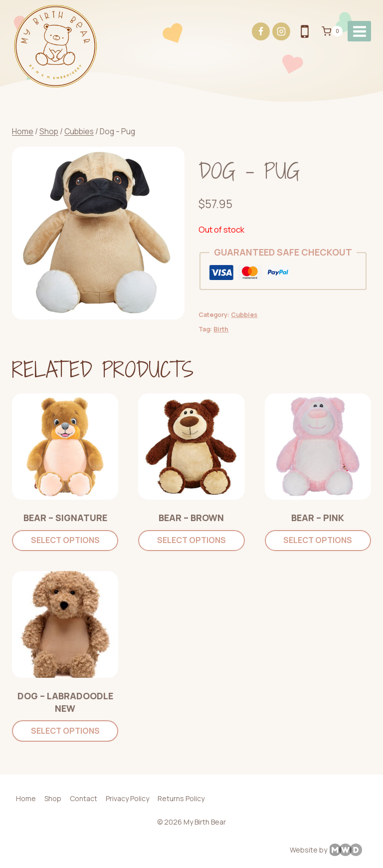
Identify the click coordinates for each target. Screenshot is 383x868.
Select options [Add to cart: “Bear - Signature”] (65, 540)
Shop (53, 798)
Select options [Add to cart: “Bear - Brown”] (191, 540)
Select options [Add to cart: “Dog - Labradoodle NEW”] (65, 731)
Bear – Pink (318, 518)
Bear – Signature (65, 518)
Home (26, 798)
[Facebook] (261, 31)
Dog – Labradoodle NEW (65, 702)
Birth (221, 329)
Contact (84, 798)
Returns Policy (181, 798)
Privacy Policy (127, 798)
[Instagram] (281, 31)
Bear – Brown (191, 518)
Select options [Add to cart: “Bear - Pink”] (318, 540)
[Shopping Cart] (332, 31)
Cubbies (244, 315)
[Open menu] (359, 31)
